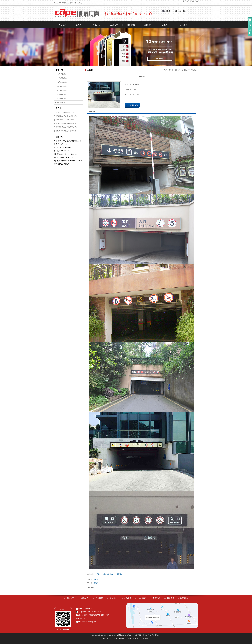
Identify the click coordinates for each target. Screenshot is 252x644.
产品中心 (97, 25)
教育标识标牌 (62, 98)
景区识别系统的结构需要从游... (66, 127)
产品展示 (194, 70)
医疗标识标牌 (62, 103)
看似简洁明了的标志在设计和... (66, 116)
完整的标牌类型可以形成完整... (66, 131)
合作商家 (142, 598)
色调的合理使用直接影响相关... (66, 123)
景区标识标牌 (62, 90)
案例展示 (114, 25)
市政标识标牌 (62, 78)
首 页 (177, 70)
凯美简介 (80, 25)
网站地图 (186, 1)
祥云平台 (131, 638)
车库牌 (98, 574)
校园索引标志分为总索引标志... (66, 120)
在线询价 (132, 105)
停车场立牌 (98, 580)
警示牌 (96, 583)
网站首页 (62, 25)
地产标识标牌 (62, 74)
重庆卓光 (146, 638)
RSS (192, 1)
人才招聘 (183, 25)
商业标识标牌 (62, 86)
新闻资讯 (148, 25)
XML (197, 1)
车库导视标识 (105, 574)
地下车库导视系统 (117, 574)
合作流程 (131, 25)
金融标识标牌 (62, 94)
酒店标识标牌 (62, 82)
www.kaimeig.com (90, 622)
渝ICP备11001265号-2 (111, 638)
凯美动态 (113, 598)
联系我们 (166, 25)
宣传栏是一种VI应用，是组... (66, 112)
